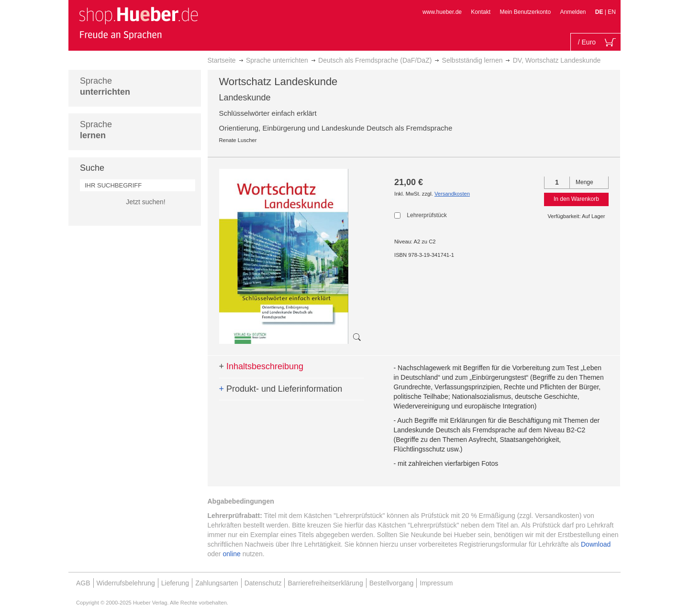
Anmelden (573, 12)
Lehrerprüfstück (427, 215)
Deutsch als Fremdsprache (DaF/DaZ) (375, 60)
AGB (83, 583)
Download (596, 544)
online (231, 554)
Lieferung (175, 583)
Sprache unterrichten (277, 60)
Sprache (105, 86)
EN (612, 12)
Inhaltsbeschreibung (261, 366)
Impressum (436, 583)
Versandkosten (452, 194)
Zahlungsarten (217, 583)
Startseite (222, 60)
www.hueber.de (442, 12)
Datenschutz (263, 583)
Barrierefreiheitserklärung (325, 583)
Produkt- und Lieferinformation (281, 389)
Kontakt (481, 12)
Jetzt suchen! (146, 202)
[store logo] (138, 23)
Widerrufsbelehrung (126, 583)
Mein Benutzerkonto (525, 12)
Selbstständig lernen (472, 60)
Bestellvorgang (392, 583)
